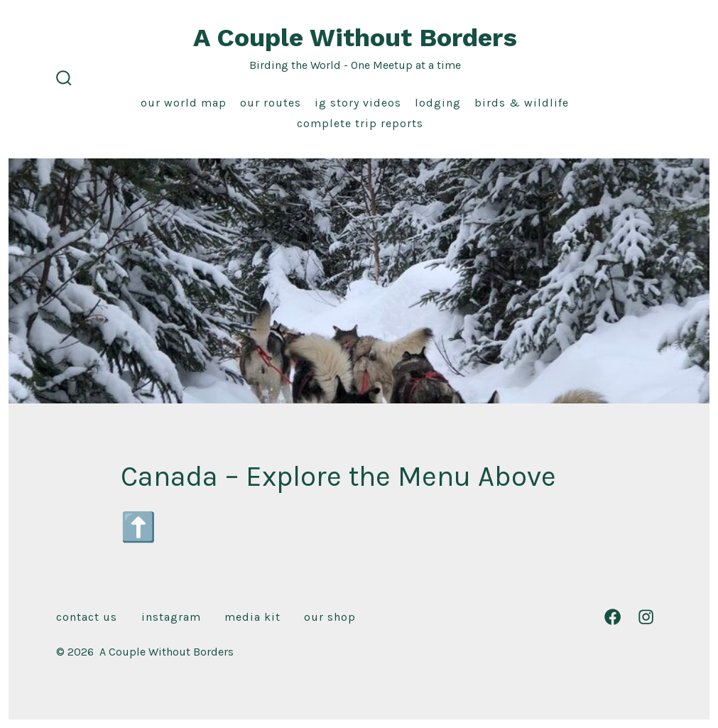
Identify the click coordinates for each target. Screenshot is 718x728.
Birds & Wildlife (522, 103)
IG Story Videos (358, 103)
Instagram (171, 617)
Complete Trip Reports (360, 123)
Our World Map (184, 103)
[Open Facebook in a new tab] (613, 617)
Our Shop (330, 617)
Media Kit (252, 617)
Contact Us (87, 617)
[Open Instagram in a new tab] (646, 617)
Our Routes (271, 103)
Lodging (438, 103)
